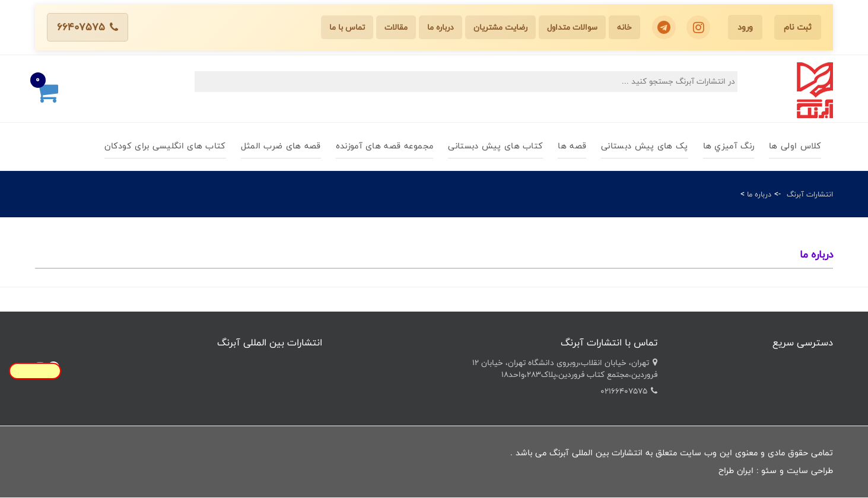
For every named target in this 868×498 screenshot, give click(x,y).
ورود (745, 27)
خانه (624, 27)
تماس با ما (347, 27)
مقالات (396, 27)
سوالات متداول (572, 27)
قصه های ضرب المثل (281, 146)
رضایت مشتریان (500, 27)
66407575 (88, 27)
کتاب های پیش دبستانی (495, 146)
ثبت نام (798, 27)
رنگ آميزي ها (729, 146)
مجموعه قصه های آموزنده (385, 146)
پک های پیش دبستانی (644, 146)
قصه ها (572, 146)
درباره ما (441, 27)
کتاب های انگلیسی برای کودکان (165, 146)
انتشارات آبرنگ (810, 194)
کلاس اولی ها (795, 146)
